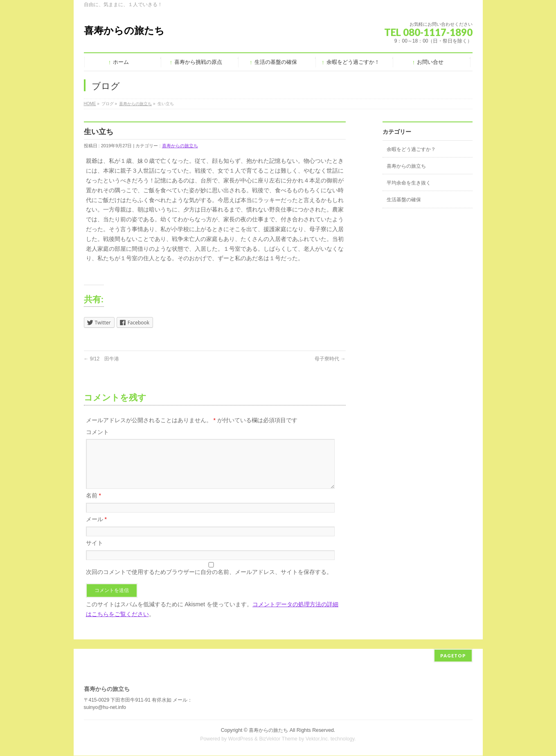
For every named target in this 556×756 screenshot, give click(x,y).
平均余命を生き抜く (409, 183)
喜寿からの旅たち (124, 30)
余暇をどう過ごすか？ (411, 149)
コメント (97, 432)
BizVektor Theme (278, 739)
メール (96, 529)
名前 (93, 505)
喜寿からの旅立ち (135, 104)
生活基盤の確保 (404, 200)
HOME (90, 104)
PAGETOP (453, 656)
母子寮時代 (330, 359)
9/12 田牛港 (102, 359)
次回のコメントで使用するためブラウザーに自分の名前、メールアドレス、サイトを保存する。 (209, 582)
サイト (95, 553)
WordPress (241, 739)
